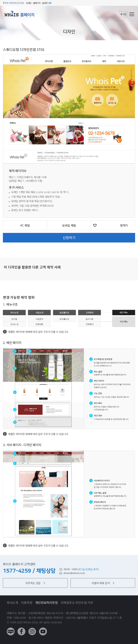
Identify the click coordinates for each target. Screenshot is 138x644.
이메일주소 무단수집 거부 (77, 603)
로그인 (123, 14)
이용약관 (27, 603)
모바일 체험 (69, 225)
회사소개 (12, 603)
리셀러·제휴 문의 (103, 583)
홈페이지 (27, 15)
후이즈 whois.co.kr (13, 3)
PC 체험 (25, 225)
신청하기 (69, 238)
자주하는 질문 (35, 583)
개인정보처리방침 (47, 603)
